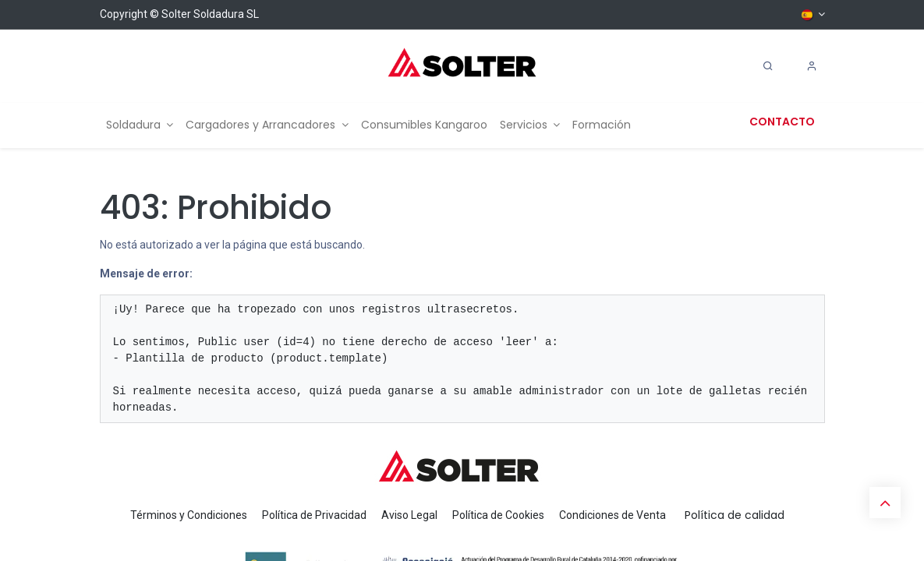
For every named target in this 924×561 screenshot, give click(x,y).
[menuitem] (140, 125)
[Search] (768, 66)
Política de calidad (735, 515)
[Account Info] (812, 66)
